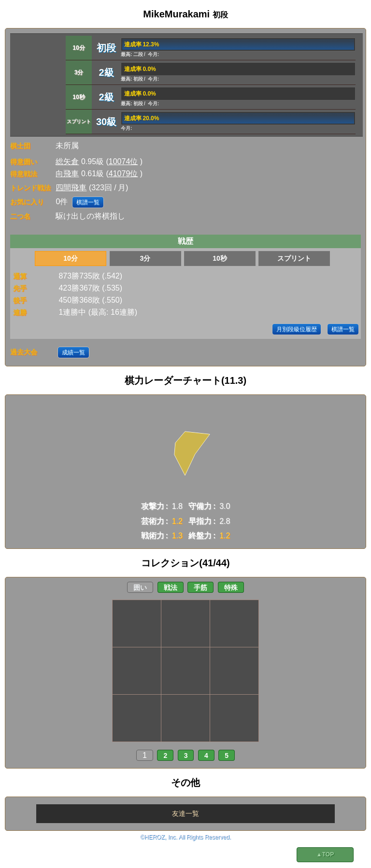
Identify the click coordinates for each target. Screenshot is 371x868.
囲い (140, 588)
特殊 (231, 588)
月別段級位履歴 (297, 329)
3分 (145, 258)
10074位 (123, 161)
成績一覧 (73, 352)
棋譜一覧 (88, 202)
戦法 (171, 588)
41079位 (123, 174)
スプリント (294, 258)
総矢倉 (67, 161)
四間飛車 (71, 188)
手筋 (200, 588)
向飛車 (67, 174)
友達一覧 (185, 813)
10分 (71, 258)
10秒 (220, 258)
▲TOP (325, 854)
